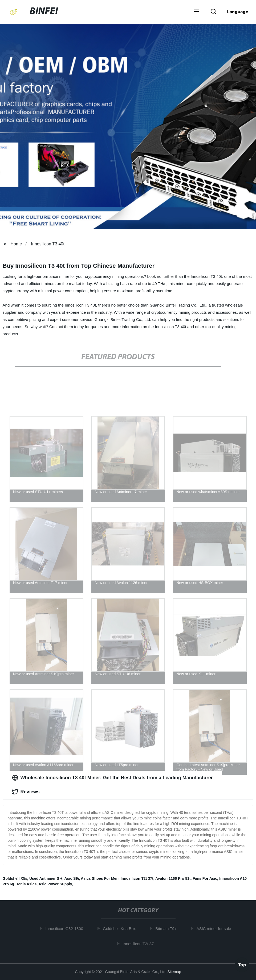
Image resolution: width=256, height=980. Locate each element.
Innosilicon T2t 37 (139, 943)
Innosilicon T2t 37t (137, 878)
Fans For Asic (205, 878)
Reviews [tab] (26, 792)
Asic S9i (72, 878)
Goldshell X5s (15, 878)
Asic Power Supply (55, 884)
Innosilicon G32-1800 (66, 929)
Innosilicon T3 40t (48, 244)
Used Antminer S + (46, 878)
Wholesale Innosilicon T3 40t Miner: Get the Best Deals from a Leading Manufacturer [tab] (112, 778)
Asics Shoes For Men (100, 878)
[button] (196, 12)
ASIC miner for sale (215, 929)
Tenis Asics (26, 884)
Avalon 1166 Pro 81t (173, 878)
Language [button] (238, 12)
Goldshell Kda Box (121, 929)
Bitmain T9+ (167, 929)
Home (16, 244)
